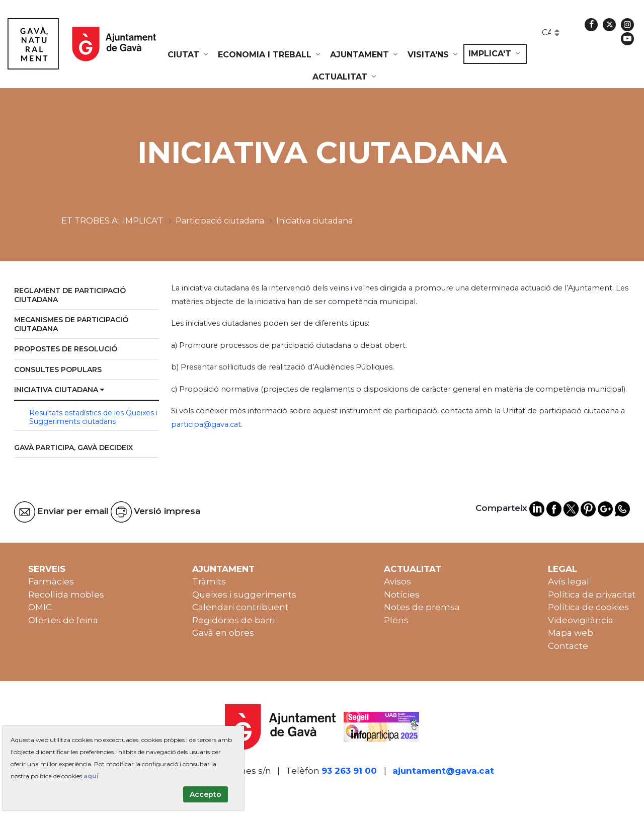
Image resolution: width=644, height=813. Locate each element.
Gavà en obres (223, 633)
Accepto (206, 794)
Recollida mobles (66, 595)
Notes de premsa (422, 607)
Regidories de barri (233, 620)
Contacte (568, 646)
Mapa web (571, 633)
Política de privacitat (592, 595)
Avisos (397, 581)
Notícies (402, 595)
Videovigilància (581, 620)
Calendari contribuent (240, 607)
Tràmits (209, 581)
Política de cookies (588, 607)
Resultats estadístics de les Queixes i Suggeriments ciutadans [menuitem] (93, 417)
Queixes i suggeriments (244, 595)
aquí (91, 776)
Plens (396, 620)
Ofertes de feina (63, 620)
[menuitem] (189, 55)
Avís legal (569, 581)
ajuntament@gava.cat (443, 771)
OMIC (40, 607)
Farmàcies (51, 581)
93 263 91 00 (349, 771)
